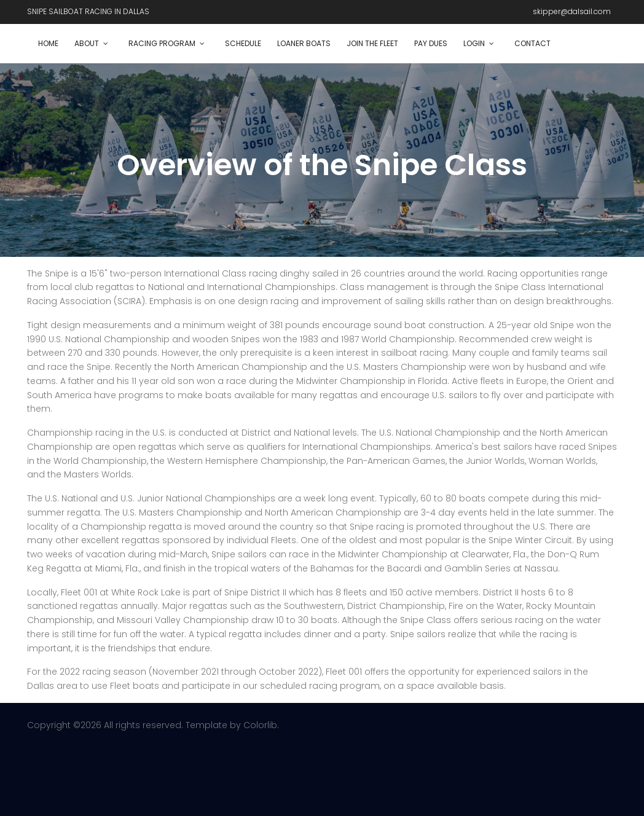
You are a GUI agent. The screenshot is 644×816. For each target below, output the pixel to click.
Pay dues (431, 43)
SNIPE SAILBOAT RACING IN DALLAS (88, 11)
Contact (532, 43)
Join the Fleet (372, 43)
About (87, 43)
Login (474, 43)
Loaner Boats (304, 43)
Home (48, 43)
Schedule (243, 43)
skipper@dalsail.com (572, 11)
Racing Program (162, 43)
